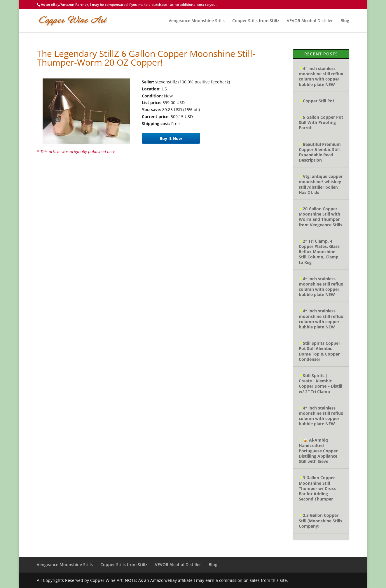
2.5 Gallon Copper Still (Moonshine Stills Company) (320, 520)
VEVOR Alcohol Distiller (310, 21)
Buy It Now (171, 138)
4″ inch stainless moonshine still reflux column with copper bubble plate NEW (321, 76)
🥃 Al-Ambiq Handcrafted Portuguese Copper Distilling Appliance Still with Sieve (318, 451)
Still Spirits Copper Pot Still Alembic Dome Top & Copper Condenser (319, 351)
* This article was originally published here (76, 152)
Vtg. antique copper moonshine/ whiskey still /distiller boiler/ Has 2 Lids (321, 184)
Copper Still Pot (319, 101)
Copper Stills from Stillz (256, 21)
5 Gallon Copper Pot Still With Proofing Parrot (321, 122)
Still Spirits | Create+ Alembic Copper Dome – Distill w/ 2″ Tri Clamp (320, 384)
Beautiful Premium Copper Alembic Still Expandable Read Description (320, 152)
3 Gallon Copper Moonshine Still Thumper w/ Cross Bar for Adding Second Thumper (317, 488)
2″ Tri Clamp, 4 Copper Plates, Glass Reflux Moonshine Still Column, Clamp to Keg (319, 252)
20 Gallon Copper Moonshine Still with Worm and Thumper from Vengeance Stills (320, 217)
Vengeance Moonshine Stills (197, 21)
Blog (345, 21)
